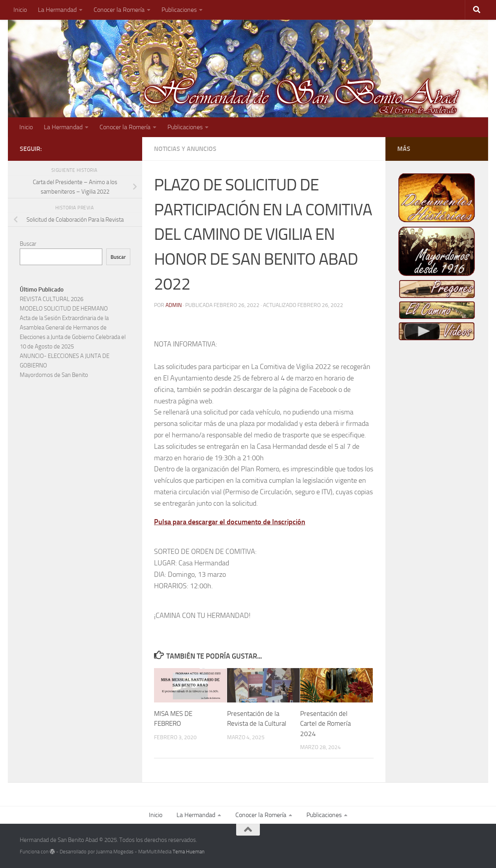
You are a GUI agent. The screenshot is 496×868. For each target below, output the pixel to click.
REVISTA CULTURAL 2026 (52, 299)
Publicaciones (179, 10)
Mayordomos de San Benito (54, 375)
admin (174, 305)
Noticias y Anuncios (185, 149)
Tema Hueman (189, 852)
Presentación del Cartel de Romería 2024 (325, 724)
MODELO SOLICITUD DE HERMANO (64, 309)
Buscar (28, 244)
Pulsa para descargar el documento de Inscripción (230, 522)
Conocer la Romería (119, 10)
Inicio (20, 10)
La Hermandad (57, 10)
